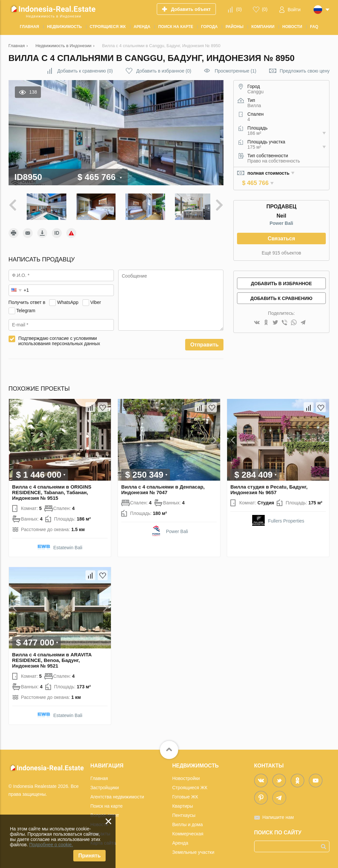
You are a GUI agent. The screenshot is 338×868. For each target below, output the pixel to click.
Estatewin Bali (68, 546)
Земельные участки (193, 851)
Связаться (281, 239)
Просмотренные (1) (235, 71)
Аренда (180, 841)
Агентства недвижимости (117, 795)
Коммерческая (188, 832)
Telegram (26, 309)
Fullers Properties (286, 519)
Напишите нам (278, 816)
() (239, 9)
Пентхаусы (184, 814)
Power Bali (282, 223)
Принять (89, 856)
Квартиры (183, 804)
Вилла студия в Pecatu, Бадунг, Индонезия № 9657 (269, 488)
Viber (95, 301)
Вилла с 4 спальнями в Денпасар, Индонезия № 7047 (163, 488)
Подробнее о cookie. (51, 845)
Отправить (204, 343)
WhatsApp (68, 301)
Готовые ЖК (185, 795)
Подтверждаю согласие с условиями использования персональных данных (59, 340)
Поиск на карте (107, 804)
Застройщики (105, 786)
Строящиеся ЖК (190, 786)
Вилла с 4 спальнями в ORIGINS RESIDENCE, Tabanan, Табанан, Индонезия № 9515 (52, 491)
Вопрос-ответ (105, 814)
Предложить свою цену (304, 71)
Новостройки (186, 777)
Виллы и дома (188, 823)
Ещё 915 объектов (281, 253)
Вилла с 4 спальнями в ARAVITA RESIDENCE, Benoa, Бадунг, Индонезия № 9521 (52, 658)
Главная (99, 777)
